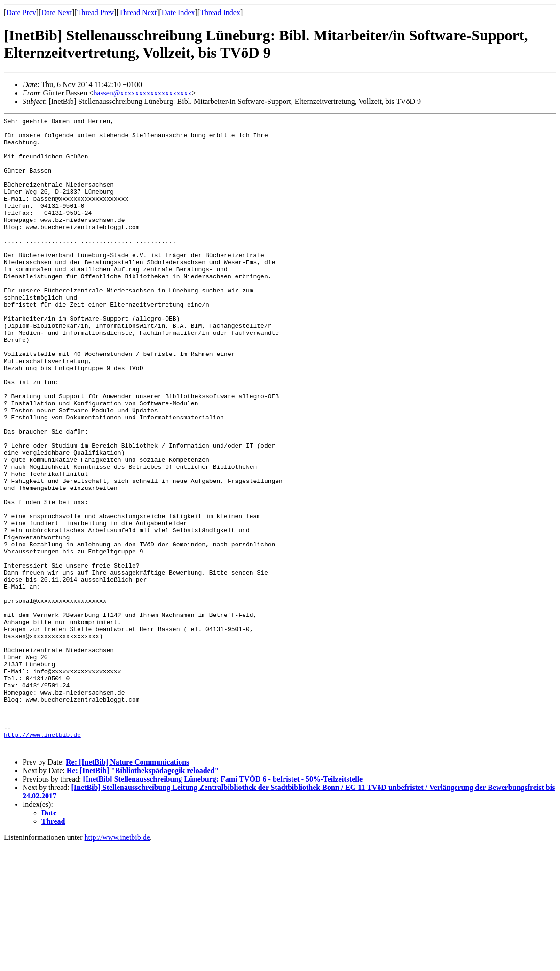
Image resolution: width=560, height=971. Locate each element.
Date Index (178, 12)
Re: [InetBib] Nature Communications (127, 888)
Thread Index (220, 12)
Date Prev (21, 12)
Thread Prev (95, 12)
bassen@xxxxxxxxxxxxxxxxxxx (142, 93)
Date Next (57, 12)
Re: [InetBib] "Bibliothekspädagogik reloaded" (143, 896)
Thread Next (138, 12)
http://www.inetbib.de (42, 859)
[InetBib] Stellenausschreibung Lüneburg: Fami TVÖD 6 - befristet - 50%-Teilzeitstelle (223, 904)
